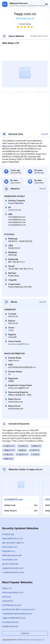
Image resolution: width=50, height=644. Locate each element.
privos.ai (6, 597)
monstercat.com (10, 622)
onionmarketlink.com (13, 592)
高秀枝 (11, 330)
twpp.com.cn (8, 146)
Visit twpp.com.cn (25, 18)
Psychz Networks (16, 203)
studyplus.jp (8, 534)
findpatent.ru (9, 551)
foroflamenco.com (12, 605)
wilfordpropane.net (12, 555)
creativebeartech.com (13, 572)
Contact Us (25, 633)
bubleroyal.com (10, 626)
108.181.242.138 (15, 210)
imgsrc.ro (7, 588)
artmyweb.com (10, 547)
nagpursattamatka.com (14, 618)
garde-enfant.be (10, 564)
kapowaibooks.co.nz (13, 538)
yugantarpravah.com (13, 568)
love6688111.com (13, 499)
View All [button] (44, 134)
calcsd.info (8, 601)
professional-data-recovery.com (18, 609)
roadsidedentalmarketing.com (17, 614)
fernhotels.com (10, 560)
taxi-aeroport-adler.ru (13, 543)
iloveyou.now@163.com (19, 344)
